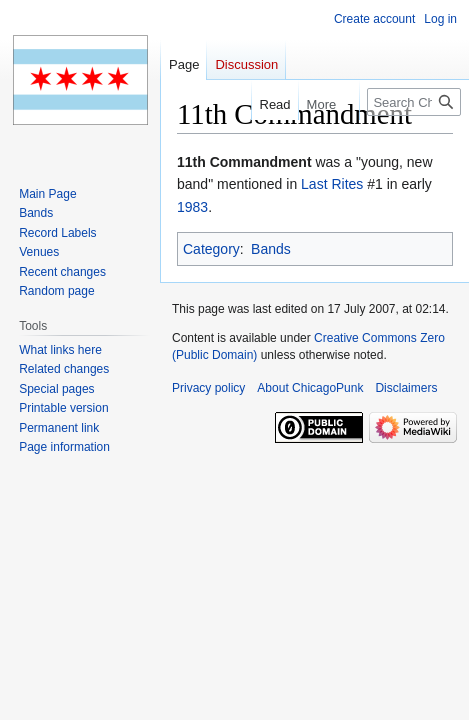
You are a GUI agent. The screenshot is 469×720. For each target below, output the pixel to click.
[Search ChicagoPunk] (414, 102)
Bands (271, 249)
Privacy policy (208, 388)
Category (211, 249)
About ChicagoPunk (310, 388)
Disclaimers (406, 388)
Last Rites (332, 184)
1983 (192, 207)
